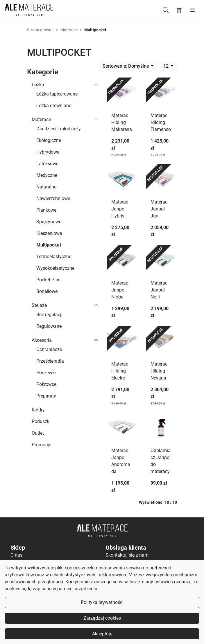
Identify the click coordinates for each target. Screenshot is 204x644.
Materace (69, 30)
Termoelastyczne (54, 257)
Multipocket (49, 245)
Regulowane (49, 326)
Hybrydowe (48, 152)
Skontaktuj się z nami (128, 555)
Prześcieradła (50, 361)
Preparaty (46, 396)
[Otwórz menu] (193, 10)
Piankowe (46, 210)
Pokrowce (46, 384)
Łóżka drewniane (54, 106)
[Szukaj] (166, 10)
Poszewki (46, 373)
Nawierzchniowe (53, 198)
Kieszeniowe (49, 233)
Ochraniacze (49, 349)
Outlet (38, 433)
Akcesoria (42, 340)
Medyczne (47, 175)
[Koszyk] (179, 10)
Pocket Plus (48, 280)
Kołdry (38, 410)
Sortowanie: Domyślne (126, 66)
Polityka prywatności (102, 602)
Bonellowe (47, 291)
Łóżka (38, 85)
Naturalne (46, 187)
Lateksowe (47, 164)
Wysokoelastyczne (55, 268)
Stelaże (39, 305)
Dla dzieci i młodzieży (59, 129)
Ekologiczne (49, 140)
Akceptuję (102, 634)
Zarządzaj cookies (102, 618)
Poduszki (41, 421)
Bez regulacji (49, 315)
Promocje (41, 445)
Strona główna (40, 30)
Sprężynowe (49, 222)
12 (167, 66)
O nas (16, 555)
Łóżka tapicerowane (57, 94)
